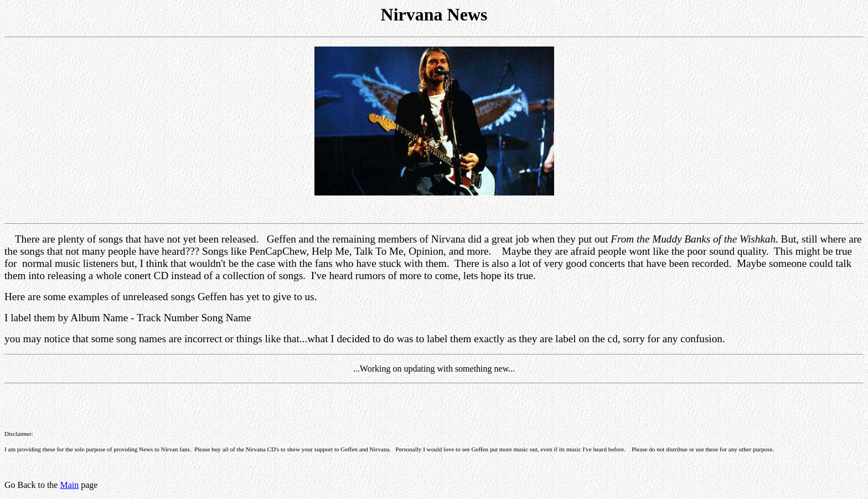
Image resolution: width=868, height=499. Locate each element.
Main (69, 485)
